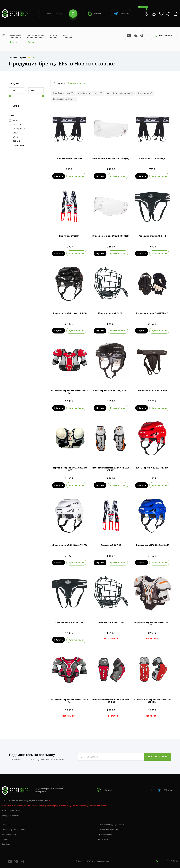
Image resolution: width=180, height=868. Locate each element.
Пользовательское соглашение (110, 829)
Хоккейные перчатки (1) (64, 99)
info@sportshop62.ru (10, 816)
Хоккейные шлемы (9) (63, 93)
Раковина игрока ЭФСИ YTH (152, 390)
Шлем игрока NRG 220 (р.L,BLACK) (69, 313)
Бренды (14, 42)
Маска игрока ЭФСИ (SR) (111, 622)
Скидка (14, 106)
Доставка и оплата (36, 35)
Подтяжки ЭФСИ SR (111, 545)
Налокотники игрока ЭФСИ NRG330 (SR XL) (111, 469)
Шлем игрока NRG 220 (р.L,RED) (152, 468)
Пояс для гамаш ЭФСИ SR (69, 159)
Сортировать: (60, 83)
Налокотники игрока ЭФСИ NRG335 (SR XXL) (111, 701)
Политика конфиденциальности (111, 825)
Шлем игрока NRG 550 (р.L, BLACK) (111, 390)
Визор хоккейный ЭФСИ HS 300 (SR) (111, 159)
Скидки (31, 42)
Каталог (94, 14)
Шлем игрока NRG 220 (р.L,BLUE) (152, 545)
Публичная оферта (105, 834)
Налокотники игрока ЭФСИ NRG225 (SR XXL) (152, 701)
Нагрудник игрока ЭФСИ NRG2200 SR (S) (69, 469)
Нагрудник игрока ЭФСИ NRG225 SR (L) (69, 392)
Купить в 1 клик (76, 176)
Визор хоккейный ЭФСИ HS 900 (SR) (111, 236)
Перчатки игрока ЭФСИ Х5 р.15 (152, 313)
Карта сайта (103, 839)
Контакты (68, 35)
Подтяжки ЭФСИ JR (69, 236)
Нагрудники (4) (145, 93)
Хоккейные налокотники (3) (120, 93)
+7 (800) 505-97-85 (170, 861)
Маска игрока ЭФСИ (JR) (111, 313)
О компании (16, 35)
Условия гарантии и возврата (14, 829)
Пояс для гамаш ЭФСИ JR (152, 159)
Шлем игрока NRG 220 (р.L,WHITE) (69, 545)
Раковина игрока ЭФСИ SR (69, 622)
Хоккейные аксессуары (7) (90, 93)
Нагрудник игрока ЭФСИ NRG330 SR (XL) (152, 623)
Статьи (54, 35)
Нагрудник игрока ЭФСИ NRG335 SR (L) (69, 701)
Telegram (122, 14)
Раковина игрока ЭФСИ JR (152, 236)
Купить (59, 176)
